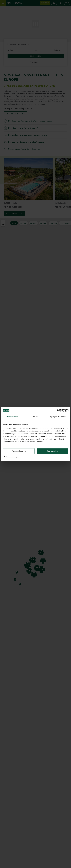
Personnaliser (19, 451)
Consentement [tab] (12, 417)
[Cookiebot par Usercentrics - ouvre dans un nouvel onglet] (59, 410)
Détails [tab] (36, 417)
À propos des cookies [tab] (59, 417)
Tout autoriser (52, 451)
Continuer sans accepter (11, 457)
